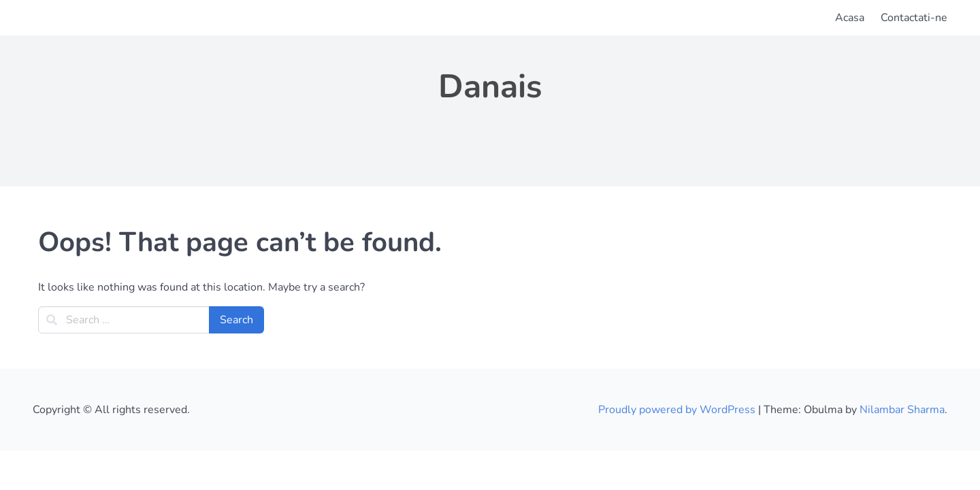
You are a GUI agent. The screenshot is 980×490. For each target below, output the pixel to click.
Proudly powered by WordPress (678, 410)
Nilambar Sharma (902, 410)
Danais (490, 86)
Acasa (850, 18)
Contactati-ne (914, 18)
